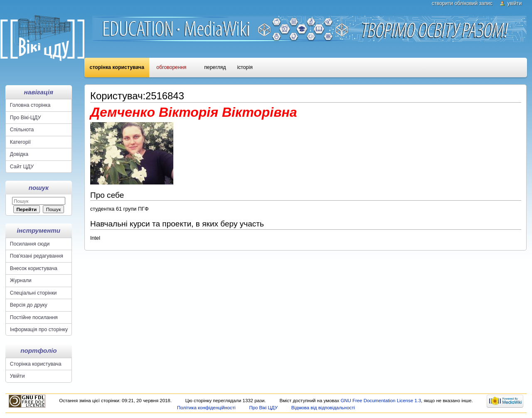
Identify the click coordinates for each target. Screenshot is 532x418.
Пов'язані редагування (37, 256)
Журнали (21, 280)
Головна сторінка (30, 105)
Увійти (515, 3)
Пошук (39, 188)
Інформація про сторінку (39, 329)
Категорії (20, 142)
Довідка (19, 154)
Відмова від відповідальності (323, 408)
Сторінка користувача (117, 67)
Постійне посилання (34, 317)
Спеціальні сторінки (33, 293)
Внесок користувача (34, 268)
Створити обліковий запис (462, 3)
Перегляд (215, 67)
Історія (245, 67)
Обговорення (171, 67)
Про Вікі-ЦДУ (25, 118)
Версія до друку (29, 305)
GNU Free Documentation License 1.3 (381, 401)
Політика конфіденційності (206, 408)
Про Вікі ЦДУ (263, 408)
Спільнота (22, 130)
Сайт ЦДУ (22, 167)
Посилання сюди (30, 244)
